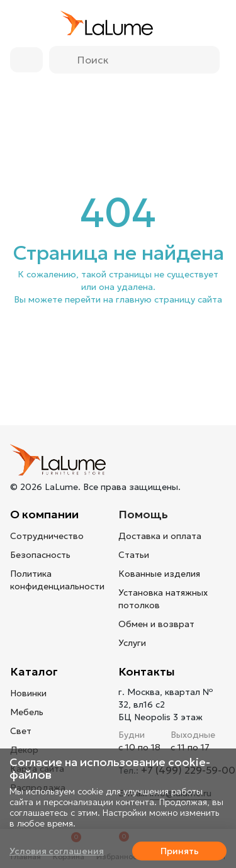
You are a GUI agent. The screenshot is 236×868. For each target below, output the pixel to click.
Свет (21, 731)
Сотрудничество (47, 536)
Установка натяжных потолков (163, 599)
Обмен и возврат (156, 624)
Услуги (132, 643)
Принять (180, 851)
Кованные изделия (159, 574)
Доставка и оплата (160, 536)
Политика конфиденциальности (57, 580)
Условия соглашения (57, 851)
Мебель (27, 712)
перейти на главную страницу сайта (143, 299)
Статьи (134, 555)
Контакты (147, 671)
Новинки (28, 693)
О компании (44, 514)
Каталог (34, 671)
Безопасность (40, 555)
